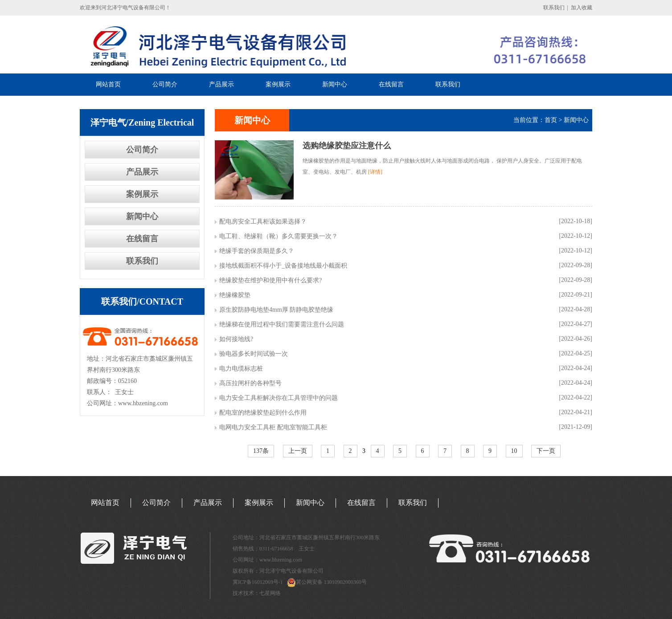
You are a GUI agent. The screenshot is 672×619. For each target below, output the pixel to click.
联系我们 (554, 8)
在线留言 (391, 84)
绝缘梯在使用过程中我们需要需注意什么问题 (282, 324)
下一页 (546, 451)
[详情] (375, 172)
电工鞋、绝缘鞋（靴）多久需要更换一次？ (279, 236)
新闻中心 (335, 84)
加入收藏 (582, 8)
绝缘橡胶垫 (235, 295)
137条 (261, 451)
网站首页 (108, 84)
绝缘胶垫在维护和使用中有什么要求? (270, 280)
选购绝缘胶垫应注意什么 (347, 146)
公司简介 (165, 84)
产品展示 (221, 84)
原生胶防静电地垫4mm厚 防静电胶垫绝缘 (276, 310)
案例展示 (278, 84)
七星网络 (270, 593)
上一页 (298, 451)
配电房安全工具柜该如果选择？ (263, 222)
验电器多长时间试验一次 (254, 354)
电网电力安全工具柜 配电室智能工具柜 (273, 427)
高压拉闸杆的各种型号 (250, 383)
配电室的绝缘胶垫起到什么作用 (263, 413)
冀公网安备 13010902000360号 (331, 582)
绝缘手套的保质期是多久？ (257, 251)
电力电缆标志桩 (241, 369)
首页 (551, 120)
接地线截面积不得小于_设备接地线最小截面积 (283, 266)
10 (514, 451)
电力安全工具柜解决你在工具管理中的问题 (279, 398)
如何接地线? (236, 339)
